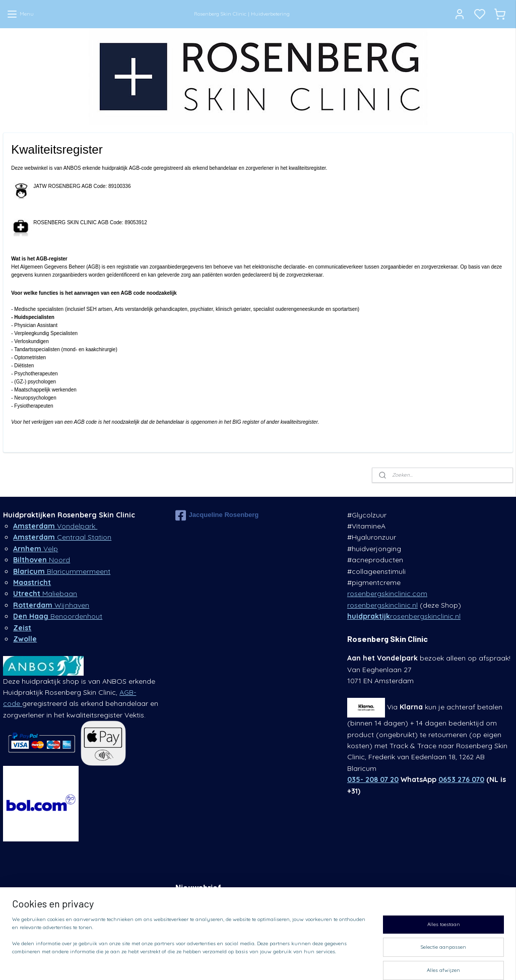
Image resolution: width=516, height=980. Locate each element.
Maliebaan (45, 594)
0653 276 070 (461, 779)
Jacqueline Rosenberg (217, 515)
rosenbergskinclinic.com (387, 594)
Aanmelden (197, 926)
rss (344, 961)
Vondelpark (55, 526)
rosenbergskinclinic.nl (382, 605)
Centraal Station (62, 537)
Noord (42, 560)
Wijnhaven (51, 605)
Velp (36, 549)
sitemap (325, 961)
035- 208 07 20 (373, 779)
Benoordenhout (58, 616)
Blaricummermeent (62, 571)
